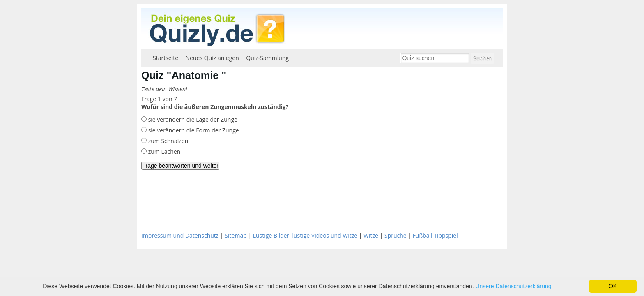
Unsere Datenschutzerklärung (513, 286)
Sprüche (396, 235)
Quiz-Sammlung (267, 58)
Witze (371, 235)
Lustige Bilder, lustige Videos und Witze (305, 235)
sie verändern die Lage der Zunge (192, 119)
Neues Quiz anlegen (212, 58)
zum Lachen (163, 151)
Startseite (166, 58)
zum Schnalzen (167, 141)
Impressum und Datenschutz (180, 235)
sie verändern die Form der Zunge (193, 130)
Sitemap (236, 235)
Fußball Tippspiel (435, 235)
